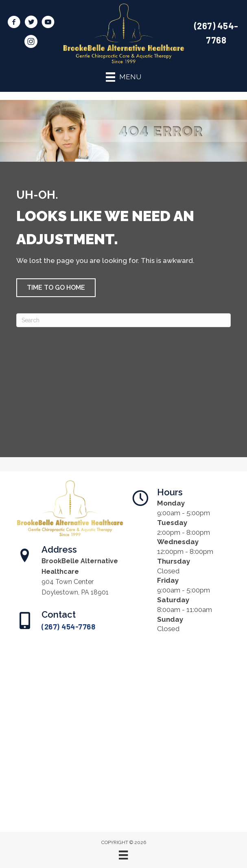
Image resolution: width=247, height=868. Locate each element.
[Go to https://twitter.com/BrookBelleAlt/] (31, 23)
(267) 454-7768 (68, 627)
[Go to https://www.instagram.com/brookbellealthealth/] (31, 43)
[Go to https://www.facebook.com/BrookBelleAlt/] (14, 23)
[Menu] (123, 855)
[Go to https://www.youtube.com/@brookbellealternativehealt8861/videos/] (48, 23)
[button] (56, 288)
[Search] (123, 320)
